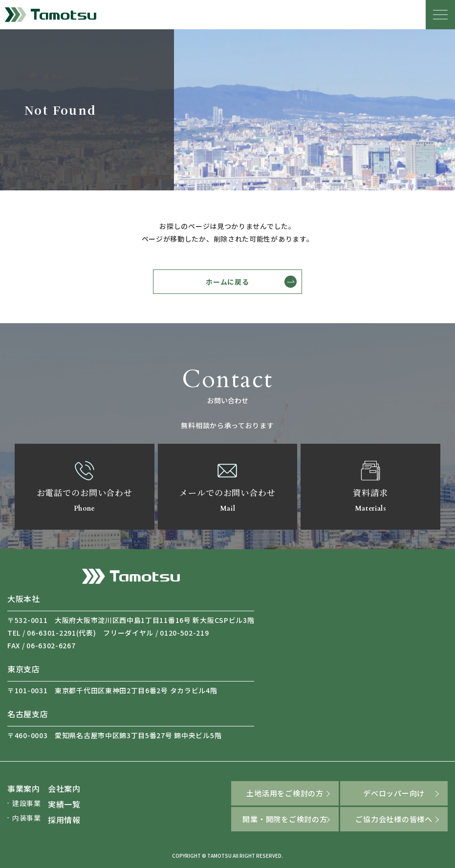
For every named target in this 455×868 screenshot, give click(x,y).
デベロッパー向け (394, 793)
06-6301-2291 (51, 633)
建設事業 (27, 803)
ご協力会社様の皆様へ (394, 819)
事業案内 (24, 788)
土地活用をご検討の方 (285, 793)
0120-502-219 (184, 633)
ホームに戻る (227, 282)
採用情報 (64, 820)
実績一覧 (64, 804)
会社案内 (64, 788)
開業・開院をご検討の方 (285, 819)
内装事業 (27, 818)
